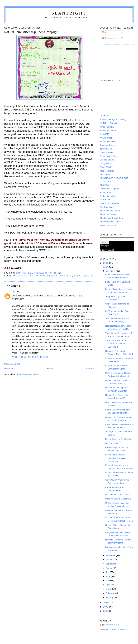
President (79, 276)
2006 (106, 607)
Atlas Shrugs (106, 138)
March (109, 589)
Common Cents (107, 145)
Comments (108, 38)
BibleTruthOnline (108, 142)
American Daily (107, 127)
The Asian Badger (108, 214)
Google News (106, 163)
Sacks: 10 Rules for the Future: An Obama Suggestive (116, 344)
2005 (106, 611)
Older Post (90, 368)
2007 (106, 603)
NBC (56, 276)
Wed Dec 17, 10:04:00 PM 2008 (30, 357)
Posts (106, 32)
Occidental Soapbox (109, 189)
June (108, 576)
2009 (106, 263)
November (111, 555)
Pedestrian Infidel (108, 196)
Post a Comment (12, 364)
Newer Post (10, 368)
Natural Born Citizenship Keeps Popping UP (33, 32)
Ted (13, 291)
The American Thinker (110, 211)
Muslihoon (105, 185)
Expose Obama (107, 160)
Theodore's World (108, 225)
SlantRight (69, 13)
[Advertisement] (114, 60)
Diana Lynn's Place (109, 156)
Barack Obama (20, 276)
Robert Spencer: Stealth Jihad (119, 439)
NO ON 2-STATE (113, 443)
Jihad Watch (106, 167)
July (108, 572)
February (110, 593)
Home (50, 368)
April (108, 585)
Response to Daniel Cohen (118, 495)
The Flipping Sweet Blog (111, 218)
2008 (106, 267)
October (110, 560)
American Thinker (108, 130)
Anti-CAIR (105, 134)
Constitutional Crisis (41, 276)
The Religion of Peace (110, 222)
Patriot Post (66, 276)
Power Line (105, 200)
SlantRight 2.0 (111, 625)
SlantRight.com (107, 207)
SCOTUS (89, 276)
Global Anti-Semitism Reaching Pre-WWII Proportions (116, 458)
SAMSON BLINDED (109, 203)
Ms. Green (105, 174)
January (110, 597)
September (111, 564)
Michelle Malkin (107, 171)
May (108, 581)
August (109, 568)
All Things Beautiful (109, 123)
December (111, 271)
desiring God (106, 149)
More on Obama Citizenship (118, 499)
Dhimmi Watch (107, 152)
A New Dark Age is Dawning (113, 119)
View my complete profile (114, 630)
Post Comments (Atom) (28, 374)
